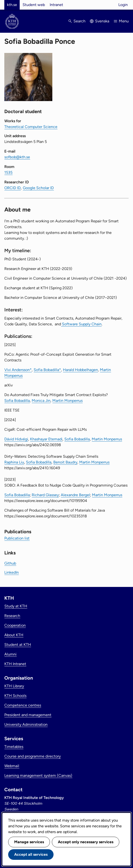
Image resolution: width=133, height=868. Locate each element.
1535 (8, 172)
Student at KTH (18, 645)
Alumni (10, 654)
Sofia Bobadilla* (47, 370)
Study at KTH (16, 606)
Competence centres (23, 705)
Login (123, 5)
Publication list (17, 538)
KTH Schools (15, 696)
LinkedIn (12, 572)
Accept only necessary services (86, 842)
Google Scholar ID (38, 188)
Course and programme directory (33, 756)
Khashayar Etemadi (46, 439)
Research (12, 616)
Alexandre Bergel (75, 495)
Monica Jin (41, 401)
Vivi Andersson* (18, 370)
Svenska (102, 21)
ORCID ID (12, 188)
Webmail (12, 766)
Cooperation (15, 625)
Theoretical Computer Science (31, 127)
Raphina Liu (14, 462)
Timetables (14, 747)
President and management (28, 715)
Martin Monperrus (67, 401)
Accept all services (31, 854)
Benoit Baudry (65, 462)
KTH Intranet (15, 664)
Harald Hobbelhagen (80, 370)
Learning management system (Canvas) (38, 775)
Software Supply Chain (81, 324)
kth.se (12, 5)
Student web (34, 5)
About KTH (14, 635)
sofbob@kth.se (17, 157)
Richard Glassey (45, 495)
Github (10, 563)
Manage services (29, 842)
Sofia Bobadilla (17, 401)
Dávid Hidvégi (16, 439)
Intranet (56, 5)
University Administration (26, 724)
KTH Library (14, 686)
